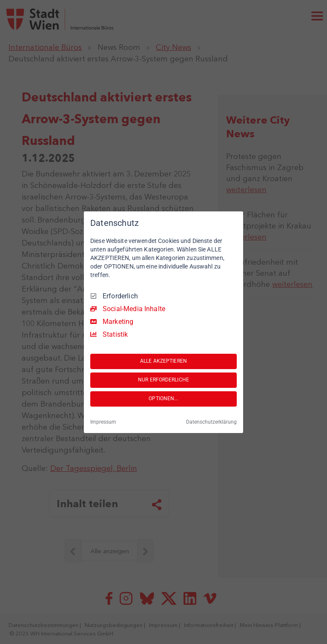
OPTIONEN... (163, 399)
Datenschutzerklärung (211, 422)
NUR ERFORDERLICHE (163, 380)
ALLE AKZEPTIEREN (163, 361)
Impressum (103, 422)
